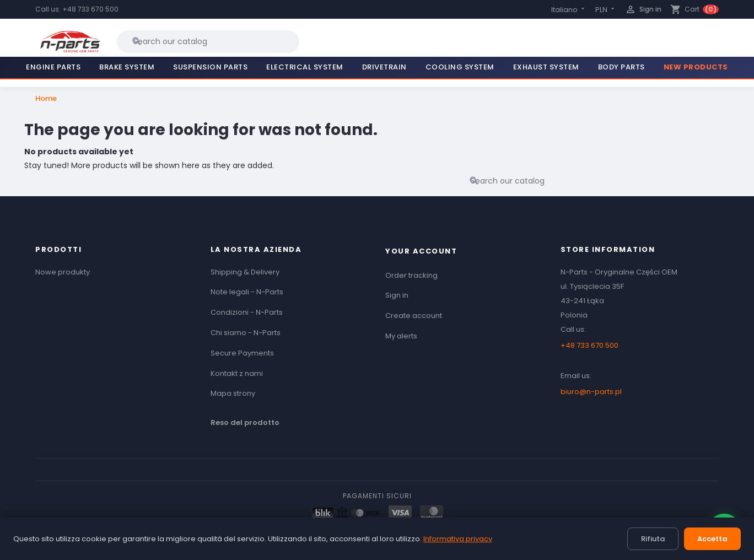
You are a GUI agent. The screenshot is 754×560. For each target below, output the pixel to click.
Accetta (712, 539)
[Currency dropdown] (606, 10)
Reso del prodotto (245, 422)
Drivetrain (384, 67)
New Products (696, 67)
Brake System (127, 67)
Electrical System (305, 67)
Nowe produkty (63, 272)
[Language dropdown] (569, 10)
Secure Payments (242, 353)
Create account (414, 316)
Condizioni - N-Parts (247, 312)
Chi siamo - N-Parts (246, 333)
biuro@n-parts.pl (591, 392)
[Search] (208, 41)
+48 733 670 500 (90, 9)
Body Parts (621, 67)
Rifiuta (653, 539)
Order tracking (411, 275)
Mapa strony (233, 393)
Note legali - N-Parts (247, 292)
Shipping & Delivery (245, 272)
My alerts (401, 336)
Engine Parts (53, 67)
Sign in (397, 295)
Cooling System (460, 67)
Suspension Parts (210, 67)
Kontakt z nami (237, 373)
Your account (421, 251)
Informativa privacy (458, 539)
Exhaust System (546, 67)
